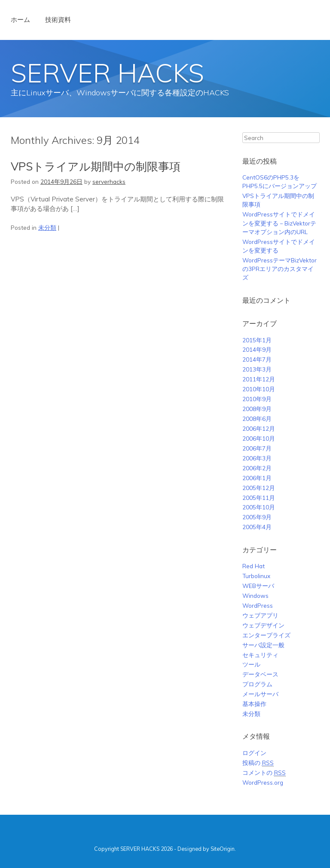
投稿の (258, 763)
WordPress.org (263, 782)
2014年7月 (257, 359)
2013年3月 (257, 369)
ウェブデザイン (263, 625)
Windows (255, 595)
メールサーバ (260, 694)
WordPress (258, 605)
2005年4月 (257, 527)
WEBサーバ (258, 586)
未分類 (47, 227)
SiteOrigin (223, 849)
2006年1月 (257, 478)
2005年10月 (259, 507)
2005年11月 (259, 498)
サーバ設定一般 (263, 645)
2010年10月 (259, 389)
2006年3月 (257, 458)
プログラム (257, 684)
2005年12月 (259, 488)
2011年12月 (259, 379)
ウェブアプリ (260, 615)
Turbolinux (256, 576)
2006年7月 (257, 448)
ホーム (20, 20)
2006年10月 (259, 438)
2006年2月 (257, 468)
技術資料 (58, 20)
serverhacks (109, 181)
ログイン (254, 753)
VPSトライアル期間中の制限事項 (96, 166)
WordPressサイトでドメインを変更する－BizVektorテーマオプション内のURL (279, 223)
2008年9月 (257, 409)
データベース (260, 674)
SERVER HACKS (107, 73)
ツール (251, 664)
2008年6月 (257, 419)
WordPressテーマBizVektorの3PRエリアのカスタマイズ (280, 269)
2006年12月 (259, 428)
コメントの (264, 773)
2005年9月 (257, 517)
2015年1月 (257, 340)
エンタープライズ (266, 635)
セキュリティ (260, 655)
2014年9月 (257, 349)
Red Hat (254, 566)
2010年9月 (257, 399)
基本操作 (254, 704)
